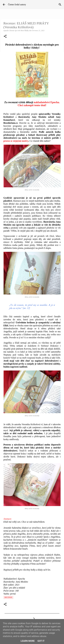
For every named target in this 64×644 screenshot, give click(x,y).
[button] (5, 37)
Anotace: (8, 519)
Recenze (8, 597)
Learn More (28, 641)
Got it (41, 641)
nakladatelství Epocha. (47, 102)
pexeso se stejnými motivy (16, 141)
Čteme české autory (17, 4)
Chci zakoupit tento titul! (32, 105)
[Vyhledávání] (60, 5)
